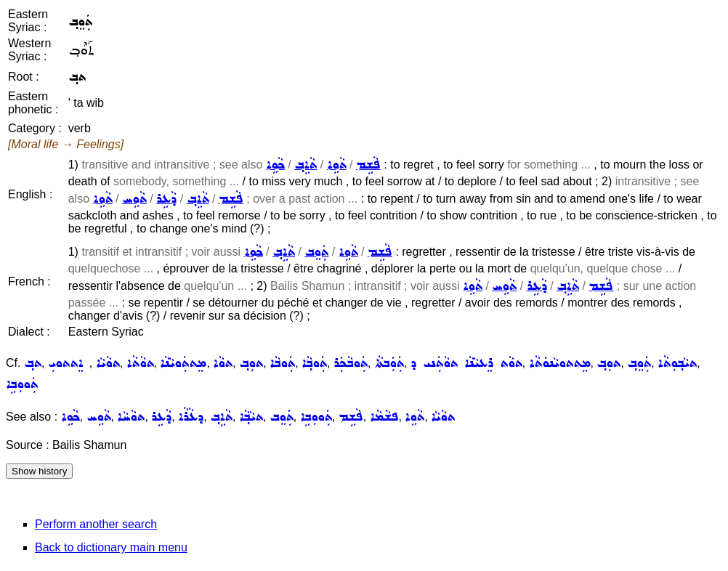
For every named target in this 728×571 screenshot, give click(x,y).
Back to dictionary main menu (111, 547)
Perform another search (96, 524)
